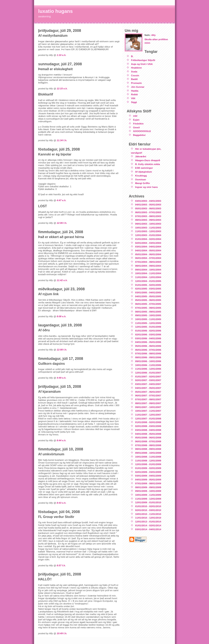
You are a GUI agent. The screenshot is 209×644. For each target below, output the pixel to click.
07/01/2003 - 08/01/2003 (148, 216)
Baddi (134, 79)
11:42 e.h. (62, 280)
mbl (135, 116)
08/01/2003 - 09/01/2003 (148, 220)
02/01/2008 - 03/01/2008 (148, 426)
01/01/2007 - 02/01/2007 (148, 376)
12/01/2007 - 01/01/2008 (148, 418)
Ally (153, 35)
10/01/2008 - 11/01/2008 (148, 457)
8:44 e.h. (62, 440)
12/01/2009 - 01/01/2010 (148, 502)
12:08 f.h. (62, 350)
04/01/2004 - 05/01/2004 (148, 250)
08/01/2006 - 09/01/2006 (148, 357)
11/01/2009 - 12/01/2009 (148, 499)
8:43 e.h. (62, 503)
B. (132, 56)
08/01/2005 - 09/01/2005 (148, 312)
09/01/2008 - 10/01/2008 (148, 453)
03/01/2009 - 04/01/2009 (148, 476)
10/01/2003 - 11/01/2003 (148, 228)
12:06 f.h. (62, 223)
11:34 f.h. (62, 140)
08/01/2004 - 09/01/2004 (148, 266)
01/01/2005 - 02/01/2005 (148, 285)
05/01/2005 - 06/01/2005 (148, 300)
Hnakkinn (136, 68)
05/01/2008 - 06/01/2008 (148, 437)
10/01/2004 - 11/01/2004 (148, 273)
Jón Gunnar (138, 87)
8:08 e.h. (62, 316)
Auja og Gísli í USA (142, 64)
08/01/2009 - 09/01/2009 (148, 487)
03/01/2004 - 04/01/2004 (148, 247)
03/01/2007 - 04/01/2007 (148, 384)
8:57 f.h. (61, 565)
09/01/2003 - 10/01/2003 (148, 224)
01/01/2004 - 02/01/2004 (148, 239)
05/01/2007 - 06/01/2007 (148, 392)
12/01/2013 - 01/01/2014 (148, 522)
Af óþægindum (143, 172)
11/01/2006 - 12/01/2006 (148, 369)
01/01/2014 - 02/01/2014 (148, 525)
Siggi (134, 102)
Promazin (136, 83)
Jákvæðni (141, 156)
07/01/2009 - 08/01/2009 (148, 483)
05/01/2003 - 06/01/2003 (148, 208)
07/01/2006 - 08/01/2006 (148, 353)
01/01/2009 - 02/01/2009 (148, 468)
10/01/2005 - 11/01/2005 (148, 319)
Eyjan (136, 120)
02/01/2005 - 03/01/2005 (148, 289)
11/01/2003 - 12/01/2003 (148, 231)
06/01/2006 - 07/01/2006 (148, 350)
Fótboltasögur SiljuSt (143, 60)
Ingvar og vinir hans (146, 187)
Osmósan (141, 179)
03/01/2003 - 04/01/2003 (148, 201)
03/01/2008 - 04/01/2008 (148, 430)
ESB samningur (144, 168)
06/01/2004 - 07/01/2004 (148, 258)
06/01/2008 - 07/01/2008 (148, 441)
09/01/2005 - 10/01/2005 (148, 315)
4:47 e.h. (62, 200)
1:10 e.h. (62, 55)
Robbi (134, 94)
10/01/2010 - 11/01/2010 (148, 514)
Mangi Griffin (142, 183)
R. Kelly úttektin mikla (147, 164)
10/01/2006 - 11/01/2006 (148, 365)
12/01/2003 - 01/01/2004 (148, 235)
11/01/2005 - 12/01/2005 (148, 323)
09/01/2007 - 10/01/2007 (148, 407)
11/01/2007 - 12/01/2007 (148, 415)
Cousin (135, 75)
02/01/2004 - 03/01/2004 (148, 243)
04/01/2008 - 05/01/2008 (148, 434)
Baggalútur (139, 135)
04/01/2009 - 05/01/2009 (148, 479)
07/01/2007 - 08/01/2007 (148, 399)
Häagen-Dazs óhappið (148, 160)
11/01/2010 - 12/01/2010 (148, 518)
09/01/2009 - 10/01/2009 (148, 491)
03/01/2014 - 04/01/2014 (148, 529)
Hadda (135, 91)
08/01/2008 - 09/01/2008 (148, 449)
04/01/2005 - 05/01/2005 (148, 296)
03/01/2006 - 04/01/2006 (148, 338)
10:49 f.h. (62, 633)
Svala (134, 71)
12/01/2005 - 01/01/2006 (148, 327)
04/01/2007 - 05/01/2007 (148, 388)
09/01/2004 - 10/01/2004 (148, 270)
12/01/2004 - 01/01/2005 (148, 281)
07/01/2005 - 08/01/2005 (148, 308)
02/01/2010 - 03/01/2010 (148, 510)
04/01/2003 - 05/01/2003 (148, 205)
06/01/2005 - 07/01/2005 (148, 304)
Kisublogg (141, 176)
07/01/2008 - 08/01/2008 (148, 445)
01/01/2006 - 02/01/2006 (148, 331)
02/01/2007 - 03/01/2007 (148, 380)
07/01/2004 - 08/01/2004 (148, 262)
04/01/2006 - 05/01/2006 (148, 342)
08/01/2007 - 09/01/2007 (148, 403)
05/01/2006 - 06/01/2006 (148, 346)
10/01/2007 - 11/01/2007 (148, 411)
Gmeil (136, 127)
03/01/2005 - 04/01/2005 (148, 292)
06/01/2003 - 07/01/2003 (148, 212)
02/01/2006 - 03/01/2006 (148, 334)
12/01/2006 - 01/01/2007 (148, 373)
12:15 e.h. (62, 88)
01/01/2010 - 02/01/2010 (148, 506)
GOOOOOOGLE (142, 131)
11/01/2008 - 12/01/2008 (148, 461)
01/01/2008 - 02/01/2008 (148, 422)
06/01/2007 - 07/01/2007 (148, 395)
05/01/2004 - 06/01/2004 (148, 254)
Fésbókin (138, 124)
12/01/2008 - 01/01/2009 (148, 464)
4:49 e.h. (62, 378)
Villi (133, 98)
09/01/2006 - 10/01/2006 (148, 361)
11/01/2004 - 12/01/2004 (148, 277)
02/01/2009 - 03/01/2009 (148, 472)
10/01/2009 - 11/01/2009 (148, 495)
